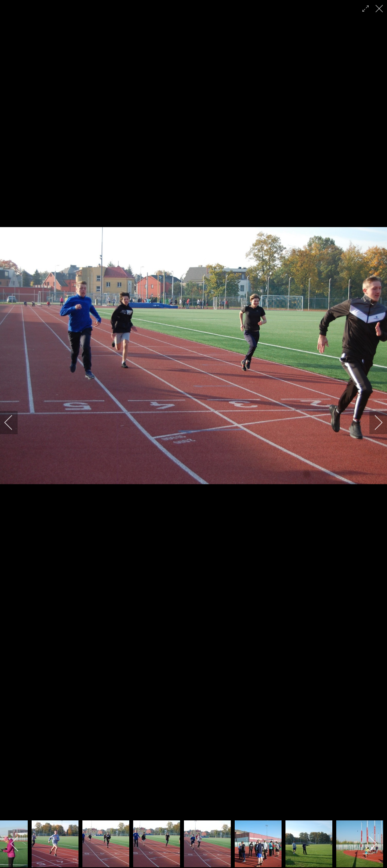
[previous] (14, 422)
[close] (380, 9)
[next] (373, 422)
